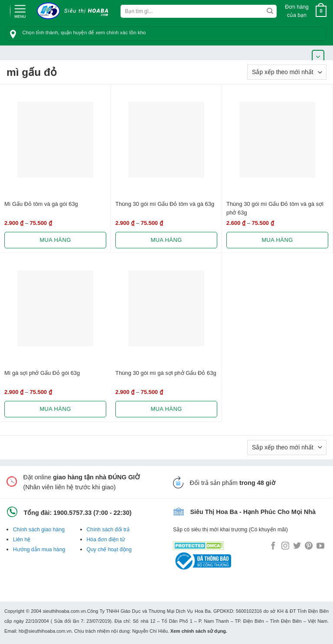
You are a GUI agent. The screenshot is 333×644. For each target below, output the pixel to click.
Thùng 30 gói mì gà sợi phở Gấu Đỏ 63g (166, 373)
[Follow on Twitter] (297, 546)
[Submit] (270, 11)
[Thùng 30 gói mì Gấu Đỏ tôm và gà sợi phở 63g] (277, 140)
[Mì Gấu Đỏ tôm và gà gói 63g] (55, 140)
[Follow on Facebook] (273, 546)
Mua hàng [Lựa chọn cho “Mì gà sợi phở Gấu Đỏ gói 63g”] (55, 409)
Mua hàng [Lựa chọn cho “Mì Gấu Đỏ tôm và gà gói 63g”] (55, 240)
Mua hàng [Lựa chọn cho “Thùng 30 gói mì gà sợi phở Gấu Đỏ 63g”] (166, 409)
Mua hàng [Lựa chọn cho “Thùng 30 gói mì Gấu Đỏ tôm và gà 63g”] (166, 240)
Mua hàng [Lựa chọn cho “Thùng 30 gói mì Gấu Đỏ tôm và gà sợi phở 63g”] (277, 240)
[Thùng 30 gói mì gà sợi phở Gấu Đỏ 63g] (166, 308)
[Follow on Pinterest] (309, 546)
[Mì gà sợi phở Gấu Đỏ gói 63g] (55, 308)
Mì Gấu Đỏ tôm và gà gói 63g (41, 204)
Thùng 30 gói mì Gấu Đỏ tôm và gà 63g (165, 204)
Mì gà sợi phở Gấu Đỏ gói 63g (42, 373)
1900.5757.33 (72, 513)
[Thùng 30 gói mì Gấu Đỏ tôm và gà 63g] (166, 140)
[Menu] (20, 10)
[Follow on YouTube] (320, 546)
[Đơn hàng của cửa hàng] (287, 72)
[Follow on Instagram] (285, 546)
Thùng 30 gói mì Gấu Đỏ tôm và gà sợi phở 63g (275, 208)
